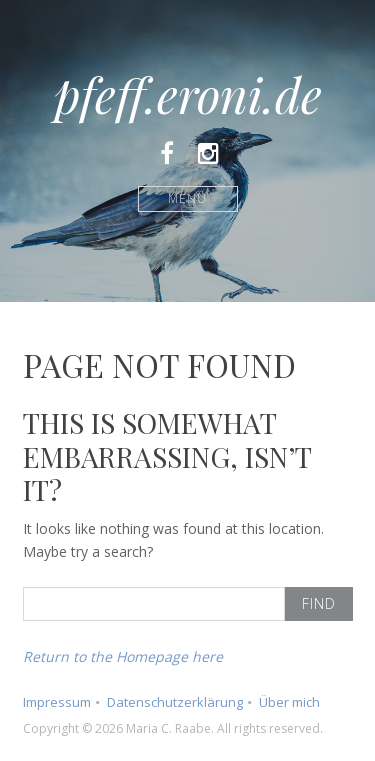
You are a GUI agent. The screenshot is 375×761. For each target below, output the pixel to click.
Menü (187, 198)
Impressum (57, 702)
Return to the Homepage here (123, 656)
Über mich (289, 702)
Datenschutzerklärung (175, 702)
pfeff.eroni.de (188, 94)
